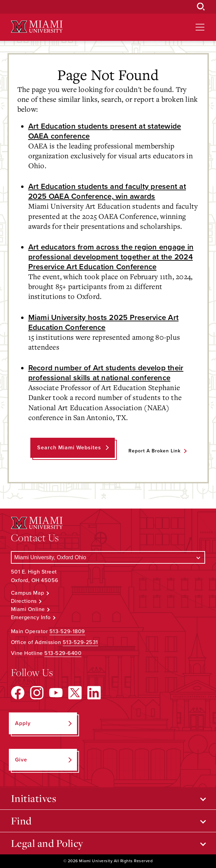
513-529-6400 (63, 653)
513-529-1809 (67, 631)
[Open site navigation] (200, 27)
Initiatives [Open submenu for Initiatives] (34, 798)
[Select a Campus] (108, 557)
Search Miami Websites (69, 448)
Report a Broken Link (155, 451)
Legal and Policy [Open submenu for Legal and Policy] (47, 843)
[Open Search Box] (201, 7)
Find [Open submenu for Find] (21, 821)
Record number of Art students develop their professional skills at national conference (106, 373)
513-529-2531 (80, 642)
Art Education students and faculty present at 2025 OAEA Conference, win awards (107, 191)
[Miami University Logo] (37, 27)
